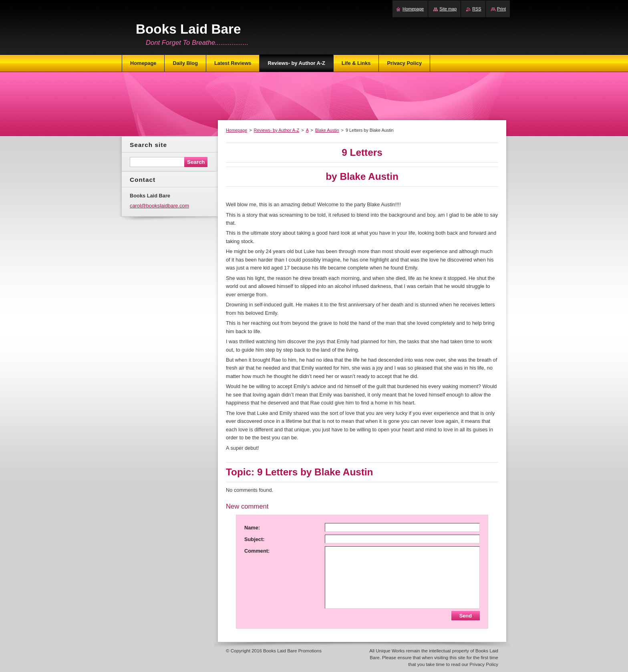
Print (501, 9)
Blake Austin (327, 130)
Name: (252, 528)
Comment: (257, 551)
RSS (477, 9)
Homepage (237, 130)
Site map (448, 9)
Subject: (254, 539)
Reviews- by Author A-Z (277, 130)
